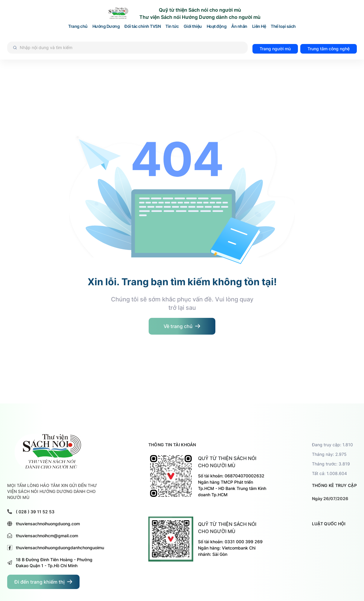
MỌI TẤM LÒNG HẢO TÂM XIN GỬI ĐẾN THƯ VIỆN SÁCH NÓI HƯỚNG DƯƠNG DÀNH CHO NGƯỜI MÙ (52, 491)
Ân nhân (239, 26)
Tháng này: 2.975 (329, 454)
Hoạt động (217, 26)
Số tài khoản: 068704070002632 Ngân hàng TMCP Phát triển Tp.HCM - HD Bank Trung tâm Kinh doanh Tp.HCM (232, 485)
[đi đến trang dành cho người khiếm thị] (43, 582)
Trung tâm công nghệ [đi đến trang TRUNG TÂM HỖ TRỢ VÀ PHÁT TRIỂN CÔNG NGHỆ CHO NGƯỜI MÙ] (329, 49)
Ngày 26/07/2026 (330, 498)
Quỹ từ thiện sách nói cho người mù (227, 462)
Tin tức (172, 26)
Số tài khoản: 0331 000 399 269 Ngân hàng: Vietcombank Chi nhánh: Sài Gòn (230, 548)
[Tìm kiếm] (127, 48)
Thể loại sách (283, 26)
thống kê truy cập (334, 485)
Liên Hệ (259, 26)
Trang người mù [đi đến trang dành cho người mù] (275, 49)
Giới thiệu (193, 26)
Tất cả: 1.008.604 (329, 473)
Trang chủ (78, 26)
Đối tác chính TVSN (143, 26)
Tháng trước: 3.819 (331, 464)
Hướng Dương (106, 26)
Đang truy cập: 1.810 (332, 445)
